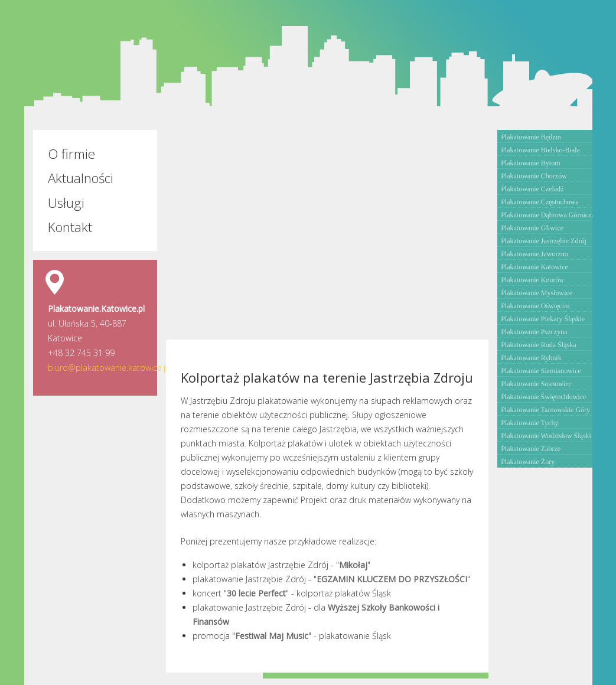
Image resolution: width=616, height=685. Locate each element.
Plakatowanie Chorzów (534, 176)
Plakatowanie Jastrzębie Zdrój (544, 241)
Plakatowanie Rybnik (531, 358)
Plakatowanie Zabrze (531, 449)
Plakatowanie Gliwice (532, 228)
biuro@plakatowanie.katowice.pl (109, 368)
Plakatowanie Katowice (534, 267)
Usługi (66, 203)
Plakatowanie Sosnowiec (536, 384)
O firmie (71, 154)
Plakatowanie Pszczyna (534, 332)
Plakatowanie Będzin (531, 137)
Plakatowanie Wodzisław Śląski (546, 436)
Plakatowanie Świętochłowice (543, 397)
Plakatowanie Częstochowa (540, 202)
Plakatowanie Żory (528, 462)
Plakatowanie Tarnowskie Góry (545, 410)
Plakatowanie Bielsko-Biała (540, 150)
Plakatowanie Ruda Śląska (538, 345)
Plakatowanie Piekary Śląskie (543, 319)
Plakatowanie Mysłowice (537, 293)
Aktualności (81, 178)
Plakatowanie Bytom (530, 163)
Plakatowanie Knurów (532, 280)
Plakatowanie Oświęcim (535, 306)
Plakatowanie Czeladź (532, 189)
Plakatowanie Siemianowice (541, 371)
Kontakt (70, 227)
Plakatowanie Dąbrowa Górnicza (548, 215)
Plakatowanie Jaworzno (534, 254)
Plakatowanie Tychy (529, 423)
